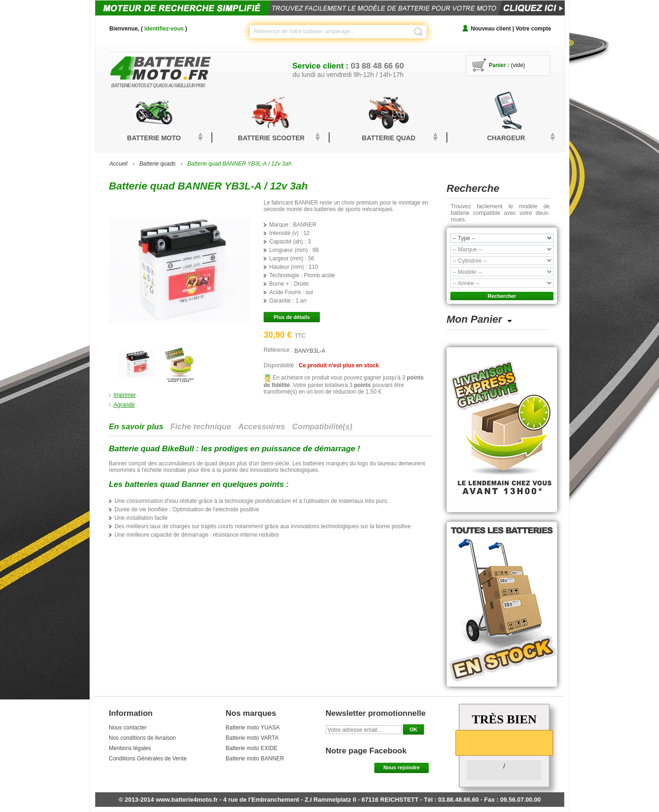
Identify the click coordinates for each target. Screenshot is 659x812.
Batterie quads (157, 164)
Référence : (279, 350)
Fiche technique (201, 427)
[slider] (504, 742)
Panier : (499, 65)
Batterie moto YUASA (253, 728)
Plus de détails (292, 317)
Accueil (118, 164)
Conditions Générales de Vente (148, 759)
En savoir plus (136, 427)
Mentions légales (130, 748)
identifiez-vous (164, 29)
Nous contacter (128, 728)
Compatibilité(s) (322, 427)
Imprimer (125, 395)
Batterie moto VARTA (252, 738)
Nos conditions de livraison (142, 738)
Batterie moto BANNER (255, 759)
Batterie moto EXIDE (252, 748)
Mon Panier (474, 319)
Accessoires (262, 427)
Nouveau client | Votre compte (511, 29)
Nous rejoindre (401, 767)
